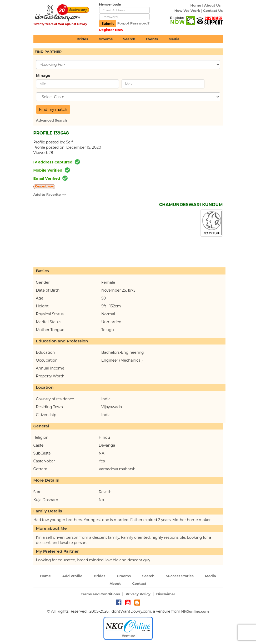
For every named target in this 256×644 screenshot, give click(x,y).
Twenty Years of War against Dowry (60, 24)
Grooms (106, 39)
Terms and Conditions (100, 594)
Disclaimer (166, 594)
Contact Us (213, 11)
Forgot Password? (134, 23)
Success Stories (180, 576)
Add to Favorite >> (50, 194)
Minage (43, 76)
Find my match (53, 109)
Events (152, 39)
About (115, 583)
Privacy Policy (138, 594)
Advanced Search (52, 120)
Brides (82, 39)
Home (196, 5)
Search (129, 39)
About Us (212, 5)
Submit (108, 24)
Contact (139, 583)
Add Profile (72, 576)
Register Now (111, 30)
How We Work (187, 11)
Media (174, 39)
